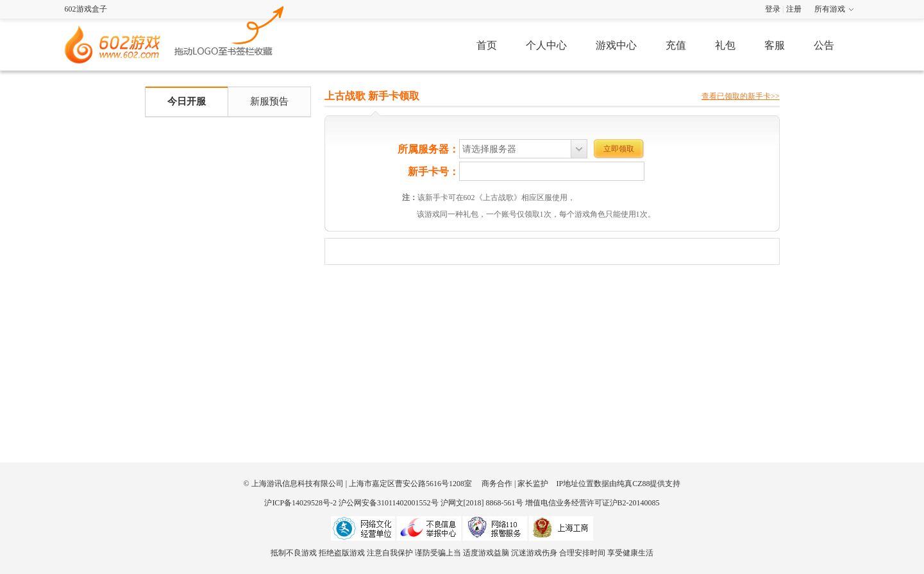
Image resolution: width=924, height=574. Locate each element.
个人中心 (546, 45)
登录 (773, 9)
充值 (676, 45)
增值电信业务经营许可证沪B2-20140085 (592, 503)
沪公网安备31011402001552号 (389, 503)
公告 (824, 45)
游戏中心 (616, 45)
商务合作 (497, 484)
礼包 (725, 45)
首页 (487, 45)
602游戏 (230, 30)
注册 (794, 9)
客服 (775, 45)
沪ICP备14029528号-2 (300, 503)
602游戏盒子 (86, 9)
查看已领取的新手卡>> (741, 96)
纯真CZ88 (633, 484)
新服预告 (269, 101)
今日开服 (187, 101)
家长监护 (533, 484)
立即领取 (619, 149)
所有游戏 (830, 9)
